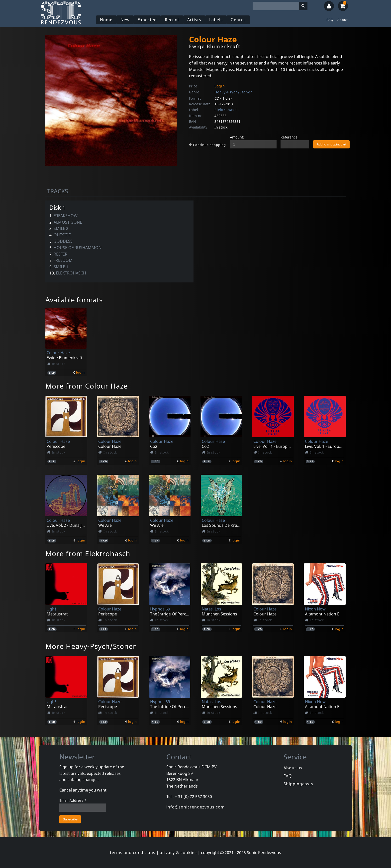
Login (220, 86)
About (343, 20)
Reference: (290, 137)
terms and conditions (133, 853)
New (125, 20)
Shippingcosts (298, 784)
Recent (172, 20)
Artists (194, 20)
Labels (216, 20)
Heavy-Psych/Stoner (233, 92)
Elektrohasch (227, 110)
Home (106, 20)
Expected (147, 20)
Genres (238, 20)
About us (293, 768)
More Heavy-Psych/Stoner (91, 646)
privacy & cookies (178, 853)
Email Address (73, 800)
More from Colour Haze (87, 386)
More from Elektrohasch (88, 553)
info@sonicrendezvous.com (195, 807)
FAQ (330, 20)
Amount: (237, 137)
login (80, 372)
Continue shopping (207, 145)
